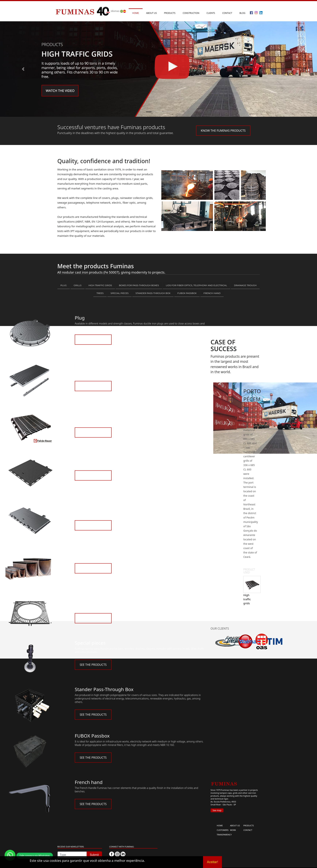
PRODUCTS (249, 825)
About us (151, 13)
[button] (24, 69)
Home (136, 13)
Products (170, 13)
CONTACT (248, 830)
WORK (233, 830)
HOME (220, 825)
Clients (211, 13)
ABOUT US (235, 825)
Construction (191, 13)
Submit (94, 855)
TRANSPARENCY (224, 835)
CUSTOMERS (223, 830)
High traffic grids (247, 599)
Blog (242, 13)
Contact (227, 13)
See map (217, 810)
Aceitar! (212, 862)
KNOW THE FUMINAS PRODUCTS (223, 131)
